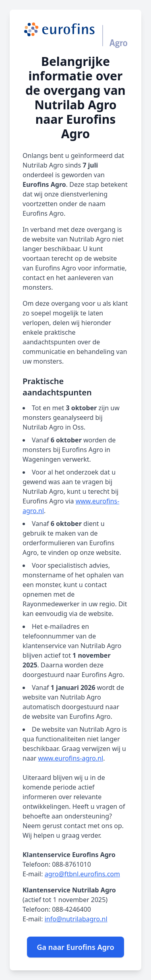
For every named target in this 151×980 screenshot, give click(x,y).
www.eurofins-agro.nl (71, 758)
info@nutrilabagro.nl (76, 919)
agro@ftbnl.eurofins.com (82, 874)
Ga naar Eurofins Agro (75, 947)
